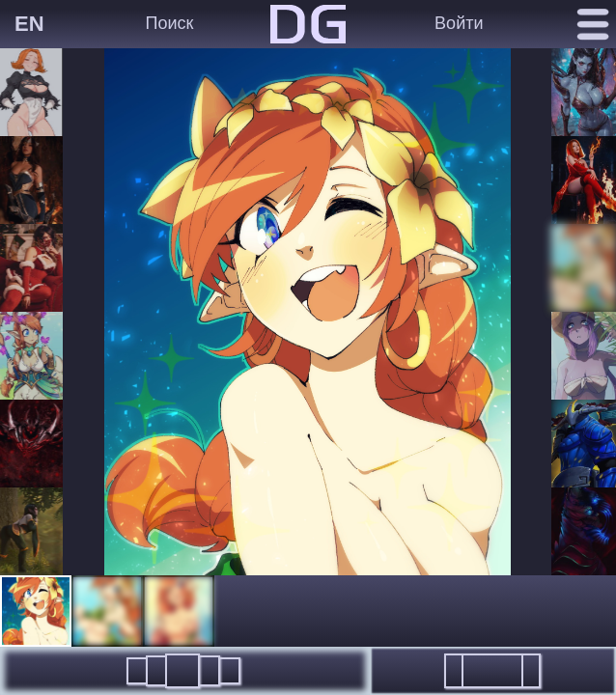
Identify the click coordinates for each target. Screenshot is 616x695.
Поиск (170, 23)
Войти (459, 23)
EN (29, 24)
